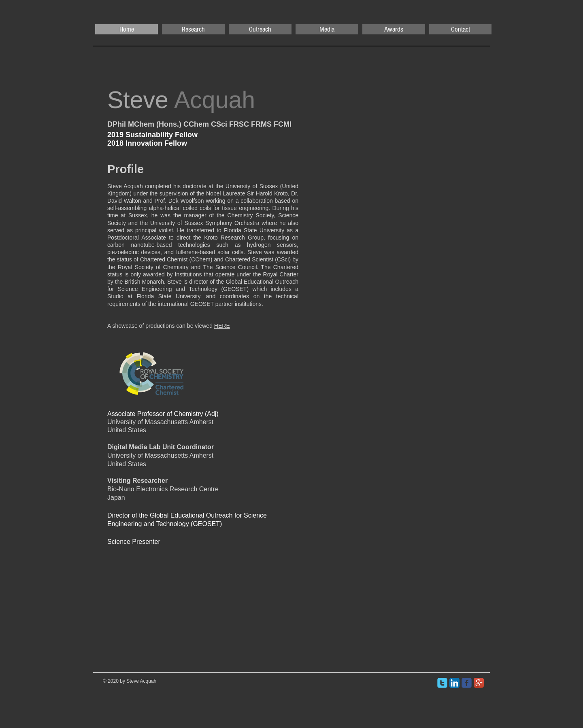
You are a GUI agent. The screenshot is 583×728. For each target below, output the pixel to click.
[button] (193, 29)
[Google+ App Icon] (479, 683)
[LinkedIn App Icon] (454, 683)
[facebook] (467, 683)
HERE (222, 326)
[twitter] (442, 683)
